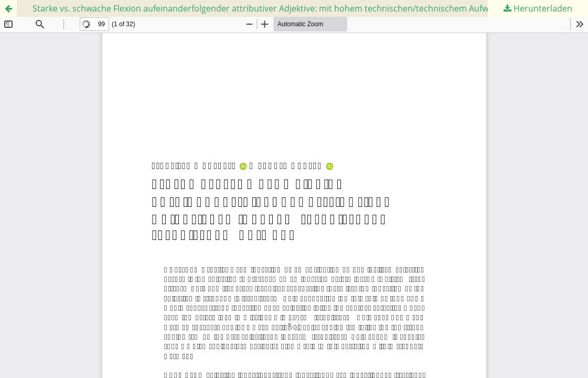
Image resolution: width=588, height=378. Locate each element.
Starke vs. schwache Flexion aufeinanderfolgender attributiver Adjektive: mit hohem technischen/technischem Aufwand (268, 8)
